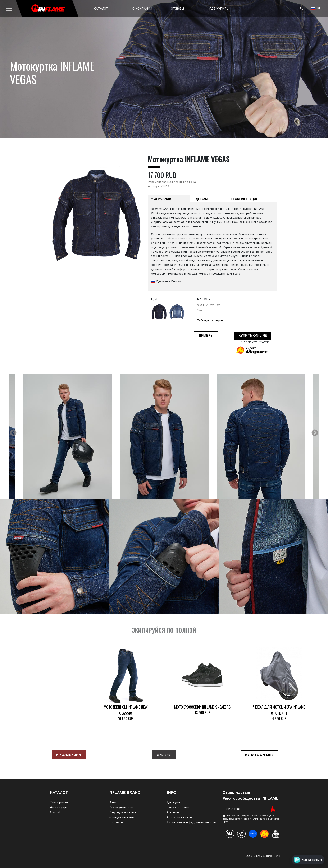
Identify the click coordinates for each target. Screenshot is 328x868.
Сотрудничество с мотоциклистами (123, 815)
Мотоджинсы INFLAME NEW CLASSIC (126, 710)
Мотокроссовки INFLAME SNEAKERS (202, 707)
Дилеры (206, 336)
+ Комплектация (244, 199)
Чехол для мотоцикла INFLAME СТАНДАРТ (279, 710)
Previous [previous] (13, 433)
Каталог (101, 8)
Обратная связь (179, 817)
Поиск (302, 8)
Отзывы (177, 8)
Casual (55, 812)
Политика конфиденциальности (192, 822)
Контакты (116, 822)
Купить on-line (253, 336)
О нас (113, 802)
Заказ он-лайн (178, 807)
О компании (142, 8)
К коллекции (69, 755)
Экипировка (59, 802)
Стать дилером (121, 807)
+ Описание (161, 199)
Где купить (219, 8)
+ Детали (201, 199)
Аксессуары (59, 807)
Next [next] (315, 433)
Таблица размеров (210, 320)
